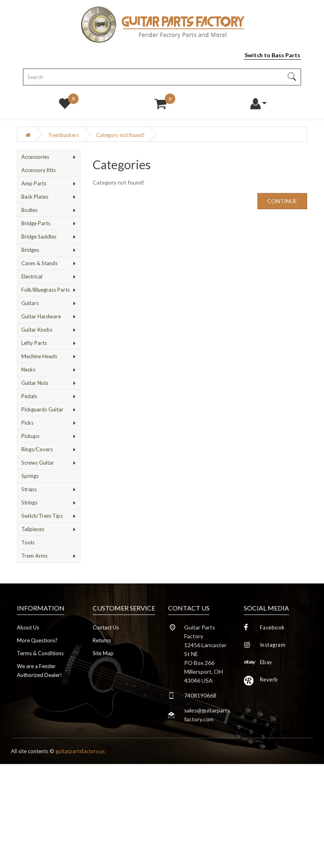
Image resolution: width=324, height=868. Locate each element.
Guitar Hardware (41, 316)
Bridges (30, 250)
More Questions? (37, 640)
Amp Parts (34, 183)
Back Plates (35, 197)
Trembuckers (63, 135)
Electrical (32, 276)
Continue (282, 201)
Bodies (29, 210)
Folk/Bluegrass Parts (46, 290)
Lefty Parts (34, 343)
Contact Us (106, 627)
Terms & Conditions (40, 653)
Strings (29, 503)
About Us (28, 627)
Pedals (29, 396)
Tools (28, 542)
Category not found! (120, 135)
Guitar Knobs (37, 330)
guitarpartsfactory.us (80, 751)
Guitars (30, 303)
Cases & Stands (39, 263)
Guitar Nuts (35, 383)
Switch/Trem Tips (42, 516)
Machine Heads (39, 356)
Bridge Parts (36, 223)
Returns (102, 640)
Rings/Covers (37, 449)
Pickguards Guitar (42, 409)
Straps (29, 489)
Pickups (30, 436)
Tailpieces (33, 529)
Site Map (103, 653)
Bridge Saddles (39, 237)
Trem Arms (34, 556)
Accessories (35, 157)
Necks (28, 370)
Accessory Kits (38, 170)
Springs (30, 476)
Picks (27, 423)
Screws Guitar (38, 463)
